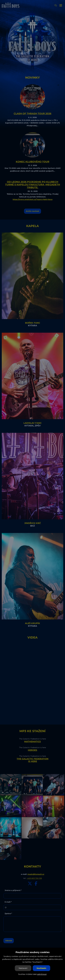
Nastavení (23, 968)
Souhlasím (41, 968)
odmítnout (42, 974)
